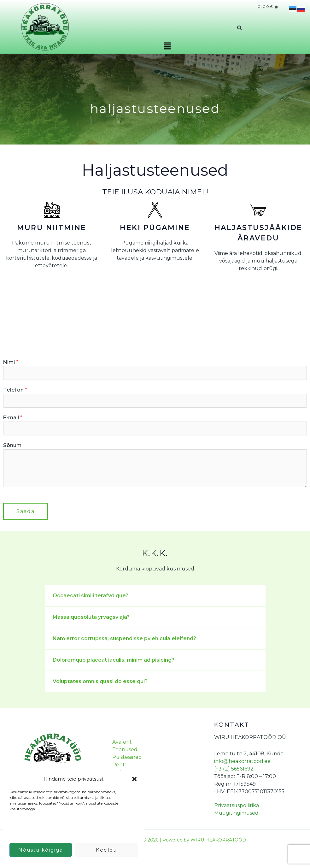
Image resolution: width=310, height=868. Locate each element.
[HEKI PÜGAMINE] (155, 210)
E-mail (13, 418)
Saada (26, 512)
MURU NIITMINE (52, 228)
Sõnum (12, 446)
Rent (118, 765)
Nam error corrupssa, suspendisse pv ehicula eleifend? (124, 639)
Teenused (124, 750)
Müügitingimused (237, 813)
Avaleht (121, 742)
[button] (134, 779)
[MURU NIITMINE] (52, 210)
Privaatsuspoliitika (237, 806)
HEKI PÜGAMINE (155, 228)
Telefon (15, 390)
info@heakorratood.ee (243, 762)
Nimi (11, 362)
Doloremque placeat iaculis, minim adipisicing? (114, 660)
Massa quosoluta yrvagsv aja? (91, 617)
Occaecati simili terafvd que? (91, 596)
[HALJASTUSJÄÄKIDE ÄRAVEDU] (258, 210)
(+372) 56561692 (234, 769)
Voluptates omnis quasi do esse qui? (100, 682)
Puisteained (127, 757)
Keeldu (106, 850)
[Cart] (268, 7)
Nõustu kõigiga (41, 850)
